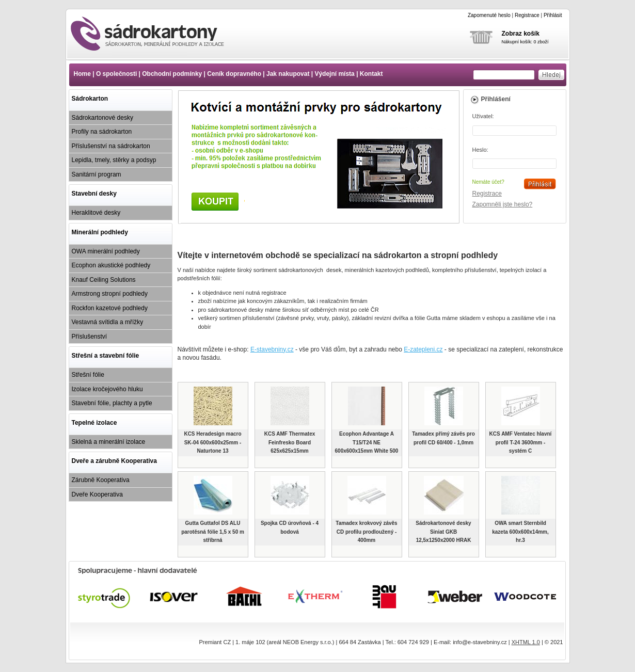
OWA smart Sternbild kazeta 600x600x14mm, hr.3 (520, 532)
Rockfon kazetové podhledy (110, 308)
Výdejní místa (334, 74)
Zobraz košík (521, 34)
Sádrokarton (90, 99)
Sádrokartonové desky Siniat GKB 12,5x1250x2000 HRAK (443, 532)
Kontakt (371, 74)
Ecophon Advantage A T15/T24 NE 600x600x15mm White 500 (367, 442)
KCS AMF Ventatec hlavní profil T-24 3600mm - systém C (521, 442)
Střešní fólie (88, 375)
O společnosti (116, 74)
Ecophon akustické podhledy (111, 265)
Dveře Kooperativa (97, 494)
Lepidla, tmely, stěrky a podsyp (114, 160)
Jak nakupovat (288, 74)
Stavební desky (94, 194)
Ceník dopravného (234, 74)
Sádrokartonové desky (102, 118)
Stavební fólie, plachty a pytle (112, 403)
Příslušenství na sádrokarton (111, 146)
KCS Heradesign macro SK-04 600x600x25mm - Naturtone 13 (212, 442)
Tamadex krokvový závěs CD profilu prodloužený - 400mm (366, 532)
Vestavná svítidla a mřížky (108, 322)
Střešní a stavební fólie (106, 356)
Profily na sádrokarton (102, 132)
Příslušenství (90, 337)
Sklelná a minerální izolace (109, 442)
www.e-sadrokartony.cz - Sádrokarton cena (156, 34)
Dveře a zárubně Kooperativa (114, 461)
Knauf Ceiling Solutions (104, 280)
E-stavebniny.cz (272, 349)
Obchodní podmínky (172, 74)
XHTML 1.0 (526, 642)
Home (82, 74)
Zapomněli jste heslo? (503, 204)
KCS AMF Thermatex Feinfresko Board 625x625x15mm (290, 442)
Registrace (527, 15)
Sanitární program (97, 174)
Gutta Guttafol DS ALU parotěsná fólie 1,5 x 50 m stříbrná (213, 532)
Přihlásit (553, 15)
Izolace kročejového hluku (107, 389)
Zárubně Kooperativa (101, 480)
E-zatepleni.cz (423, 349)
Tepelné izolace (94, 423)
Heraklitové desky (96, 213)
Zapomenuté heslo (489, 15)
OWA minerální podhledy (106, 251)
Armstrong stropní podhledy (110, 294)
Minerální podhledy (100, 232)
